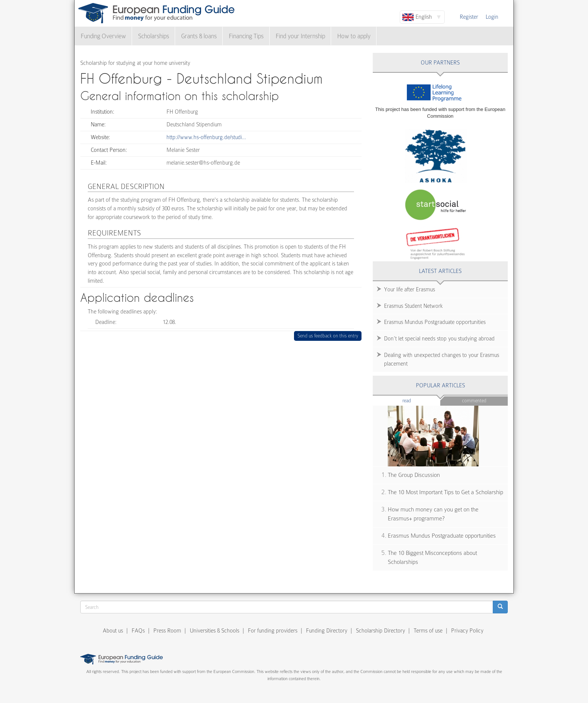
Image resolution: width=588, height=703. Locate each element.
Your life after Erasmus (409, 289)
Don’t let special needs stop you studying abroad (439, 339)
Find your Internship (300, 36)
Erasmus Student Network (413, 306)
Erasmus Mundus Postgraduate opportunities (435, 322)
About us (113, 631)
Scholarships (154, 36)
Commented (474, 401)
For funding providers (273, 631)
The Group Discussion (414, 475)
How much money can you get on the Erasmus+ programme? (433, 514)
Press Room (167, 631)
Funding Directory (327, 631)
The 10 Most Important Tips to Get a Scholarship (445, 492)
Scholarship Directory (380, 631)
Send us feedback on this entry (328, 336)
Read (418, 400)
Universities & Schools (214, 631)
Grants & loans (199, 36)
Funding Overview (103, 36)
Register (469, 17)
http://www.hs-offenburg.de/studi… (206, 137)
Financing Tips (246, 36)
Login (492, 17)
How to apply (354, 36)
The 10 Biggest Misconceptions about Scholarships (432, 558)
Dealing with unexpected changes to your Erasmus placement (442, 359)
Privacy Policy (467, 631)
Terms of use (428, 631)
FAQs (138, 631)
